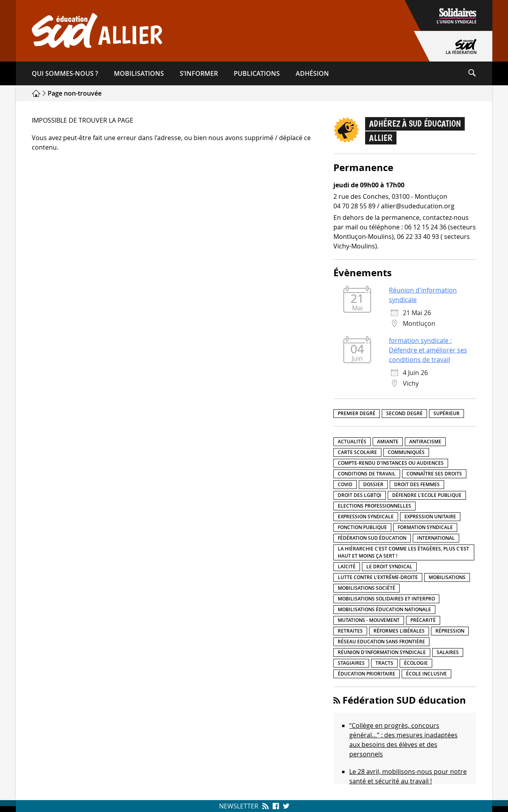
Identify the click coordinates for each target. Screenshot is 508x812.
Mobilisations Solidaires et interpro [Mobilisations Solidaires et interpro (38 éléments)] (386, 599)
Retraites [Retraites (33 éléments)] (350, 631)
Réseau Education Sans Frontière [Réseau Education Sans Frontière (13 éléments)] (381, 642)
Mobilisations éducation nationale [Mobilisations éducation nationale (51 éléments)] (384, 609)
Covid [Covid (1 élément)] (345, 484)
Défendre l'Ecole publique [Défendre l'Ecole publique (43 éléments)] (427, 495)
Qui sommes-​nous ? (65, 73)
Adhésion (312, 73)
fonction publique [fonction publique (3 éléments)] (362, 527)
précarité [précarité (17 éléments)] (423, 620)
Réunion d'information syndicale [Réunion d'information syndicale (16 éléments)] (382, 652)
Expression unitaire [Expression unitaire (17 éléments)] (430, 517)
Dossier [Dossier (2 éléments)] (373, 484)
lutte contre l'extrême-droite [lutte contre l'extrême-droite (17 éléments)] (378, 577)
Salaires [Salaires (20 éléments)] (448, 652)
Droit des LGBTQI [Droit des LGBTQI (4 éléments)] (360, 495)
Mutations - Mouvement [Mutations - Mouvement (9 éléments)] (369, 620)
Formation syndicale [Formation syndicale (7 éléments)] (425, 527)
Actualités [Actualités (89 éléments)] (352, 442)
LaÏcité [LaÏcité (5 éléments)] (347, 567)
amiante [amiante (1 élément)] (388, 442)
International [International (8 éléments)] (436, 538)
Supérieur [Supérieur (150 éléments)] (446, 413)
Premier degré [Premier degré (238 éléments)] (357, 413)
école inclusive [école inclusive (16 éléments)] (426, 674)
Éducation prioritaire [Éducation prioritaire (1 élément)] (367, 674)
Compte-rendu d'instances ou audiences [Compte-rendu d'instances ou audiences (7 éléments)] (391, 463)
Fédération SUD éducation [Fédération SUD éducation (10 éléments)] (372, 538)
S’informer (199, 73)
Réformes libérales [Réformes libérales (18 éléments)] (399, 631)
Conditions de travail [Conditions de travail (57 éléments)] (367, 474)
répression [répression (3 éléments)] (450, 631)
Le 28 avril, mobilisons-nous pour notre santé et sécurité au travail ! (408, 776)
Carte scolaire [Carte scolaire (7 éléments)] (357, 452)
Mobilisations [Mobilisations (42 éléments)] (447, 577)
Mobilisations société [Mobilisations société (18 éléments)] (367, 588)
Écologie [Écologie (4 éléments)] (416, 663)
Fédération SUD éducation (404, 700)
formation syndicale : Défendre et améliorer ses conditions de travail (428, 350)
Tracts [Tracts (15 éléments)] (384, 663)
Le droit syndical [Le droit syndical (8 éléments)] (389, 567)
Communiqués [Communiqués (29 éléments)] (406, 452)
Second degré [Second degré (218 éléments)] (404, 413)
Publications (257, 73)
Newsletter (239, 806)
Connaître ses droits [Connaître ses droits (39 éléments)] (434, 474)
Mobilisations (139, 73)
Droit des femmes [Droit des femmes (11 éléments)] (417, 484)
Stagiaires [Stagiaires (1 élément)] (351, 663)
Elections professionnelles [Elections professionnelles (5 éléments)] (374, 506)
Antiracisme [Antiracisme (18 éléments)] (425, 442)
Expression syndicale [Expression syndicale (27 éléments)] (366, 517)
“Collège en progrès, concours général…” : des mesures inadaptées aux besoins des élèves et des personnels (403, 740)
